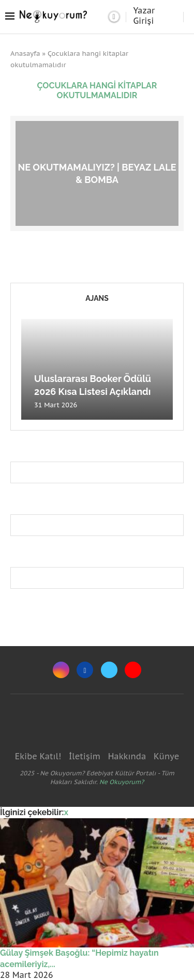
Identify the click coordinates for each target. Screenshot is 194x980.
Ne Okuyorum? (122, 782)
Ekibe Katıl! (38, 756)
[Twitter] (109, 670)
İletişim (85, 756)
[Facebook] (85, 670)
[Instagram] (61, 670)
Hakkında (127, 756)
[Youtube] (133, 670)
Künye (166, 756)
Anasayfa (25, 53)
